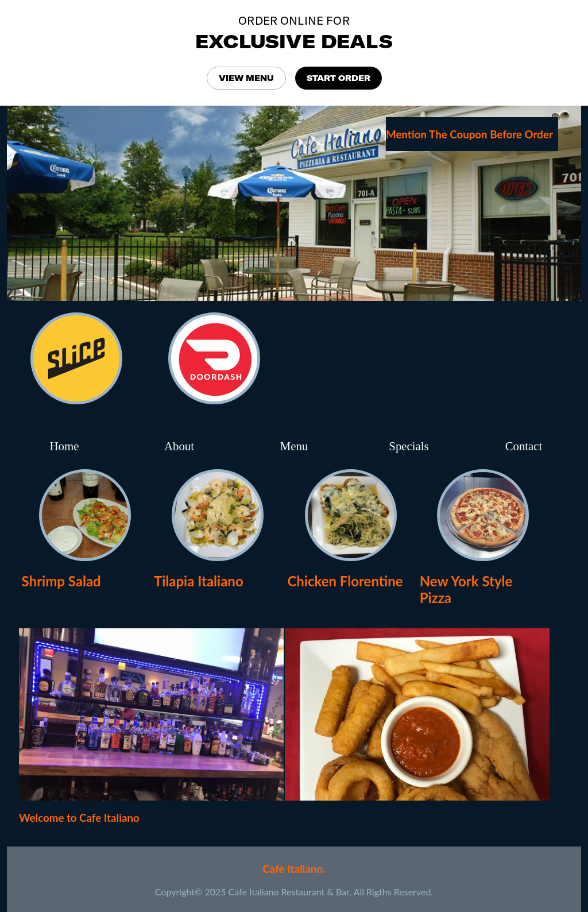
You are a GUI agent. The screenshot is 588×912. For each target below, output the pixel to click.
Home (65, 446)
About (179, 446)
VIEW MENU (246, 78)
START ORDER (339, 78)
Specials (409, 446)
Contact (524, 446)
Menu (294, 446)
